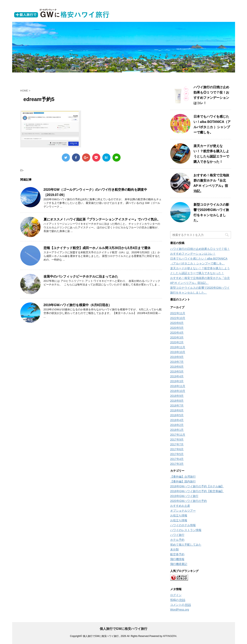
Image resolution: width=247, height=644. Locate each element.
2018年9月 (177, 396)
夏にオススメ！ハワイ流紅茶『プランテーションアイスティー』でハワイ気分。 (102, 219)
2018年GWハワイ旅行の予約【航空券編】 (197, 491)
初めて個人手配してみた (186, 545)
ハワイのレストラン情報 (186, 530)
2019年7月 (177, 362)
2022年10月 (178, 318)
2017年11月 (178, 435)
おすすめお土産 (180, 506)
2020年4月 (177, 333)
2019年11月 (178, 347)
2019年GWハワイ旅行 (184, 496)
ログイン (176, 595)
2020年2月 (177, 342)
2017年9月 (177, 440)
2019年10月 (178, 352)
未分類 (174, 549)
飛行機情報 (177, 559)
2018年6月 (177, 410)
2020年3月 (177, 337)
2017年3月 (177, 464)
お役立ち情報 (179, 515)
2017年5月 (177, 454)
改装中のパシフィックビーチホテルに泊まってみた (81, 276)
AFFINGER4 (169, 636)
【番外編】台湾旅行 (183, 477)
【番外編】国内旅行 (183, 481)
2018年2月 (177, 425)
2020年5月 (177, 328)
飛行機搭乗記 (179, 564)
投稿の (178, 600)
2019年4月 (177, 376)
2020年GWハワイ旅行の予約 (189, 501)
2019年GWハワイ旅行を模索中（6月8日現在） (78, 305)
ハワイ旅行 (177, 535)
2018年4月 (177, 420)
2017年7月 (177, 444)
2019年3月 (177, 381)
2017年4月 (177, 459)
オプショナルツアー (183, 511)
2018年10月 (178, 391)
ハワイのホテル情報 (183, 525)
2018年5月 (177, 415)
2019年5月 (177, 371)
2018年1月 (177, 430)
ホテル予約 (177, 540)
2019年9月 (177, 357)
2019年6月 (177, 367)
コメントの (181, 605)
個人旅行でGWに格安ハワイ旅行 (124, 629)
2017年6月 (177, 449)
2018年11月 (178, 386)
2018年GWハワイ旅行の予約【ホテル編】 (197, 486)
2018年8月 (177, 401)
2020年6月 (177, 323)
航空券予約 (177, 554)
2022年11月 (178, 313)
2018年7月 (177, 406)
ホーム (52, 76)
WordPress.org (180, 610)
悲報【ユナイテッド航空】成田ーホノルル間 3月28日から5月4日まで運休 (97, 248)
